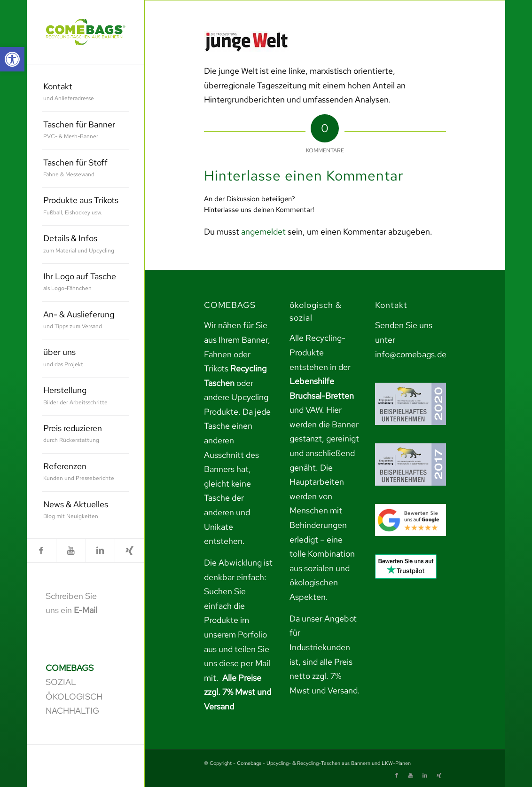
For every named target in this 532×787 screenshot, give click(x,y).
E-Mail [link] (86, 610)
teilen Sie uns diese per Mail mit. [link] (237, 663)
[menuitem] (85, 93)
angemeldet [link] (263, 232)
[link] (12, 59)
